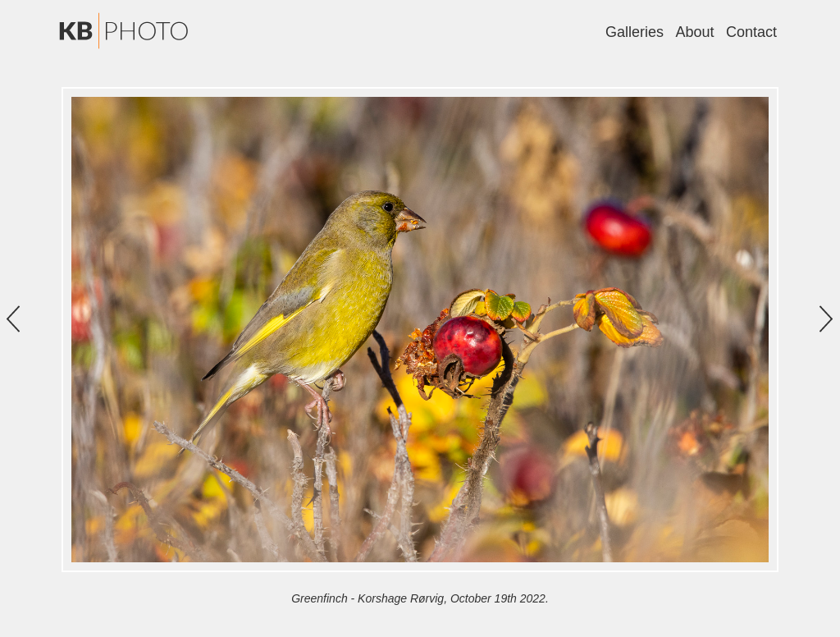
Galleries (635, 32)
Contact (751, 32)
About (694, 32)
